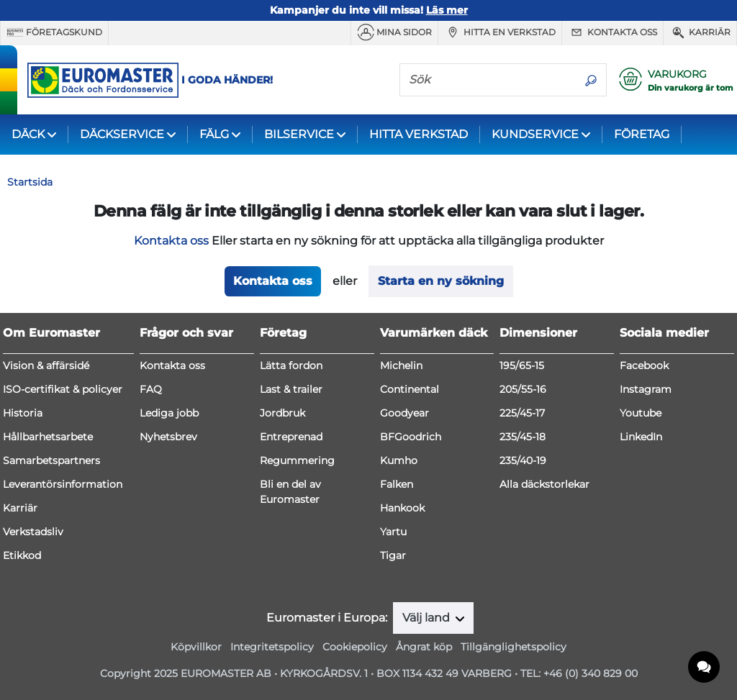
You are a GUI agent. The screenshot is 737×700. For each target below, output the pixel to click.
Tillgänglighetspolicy (514, 647)
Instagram (646, 389)
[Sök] (488, 79)
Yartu (393, 532)
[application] (705, 668)
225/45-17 (522, 413)
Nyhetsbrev (168, 437)
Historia (23, 413)
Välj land (428, 618)
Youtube (641, 413)
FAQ (151, 389)
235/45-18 (523, 437)
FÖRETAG (642, 134)
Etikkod (22, 555)
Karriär (700, 32)
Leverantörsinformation (63, 484)
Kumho (399, 460)
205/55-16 (523, 389)
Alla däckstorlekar (544, 484)
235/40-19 (523, 460)
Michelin (401, 365)
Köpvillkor (196, 647)
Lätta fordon (291, 365)
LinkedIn (641, 437)
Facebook (644, 365)
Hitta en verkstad (500, 32)
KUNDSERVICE (535, 134)
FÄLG (214, 134)
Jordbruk (282, 413)
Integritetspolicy (272, 647)
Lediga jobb (169, 413)
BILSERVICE (299, 134)
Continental (410, 389)
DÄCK (28, 134)
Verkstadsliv (33, 532)
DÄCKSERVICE (122, 134)
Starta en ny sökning (441, 281)
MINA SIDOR (394, 32)
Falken (397, 484)
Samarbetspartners (51, 460)
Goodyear (404, 413)
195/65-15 (522, 365)
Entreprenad (291, 437)
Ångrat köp (424, 647)
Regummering (297, 460)
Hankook (402, 508)
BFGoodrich (411, 437)
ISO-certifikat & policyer (63, 389)
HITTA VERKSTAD (419, 134)
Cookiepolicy (355, 647)
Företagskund (54, 32)
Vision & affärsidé (46, 365)
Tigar (393, 555)
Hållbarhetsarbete (48, 437)
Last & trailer (291, 389)
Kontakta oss (612, 32)
